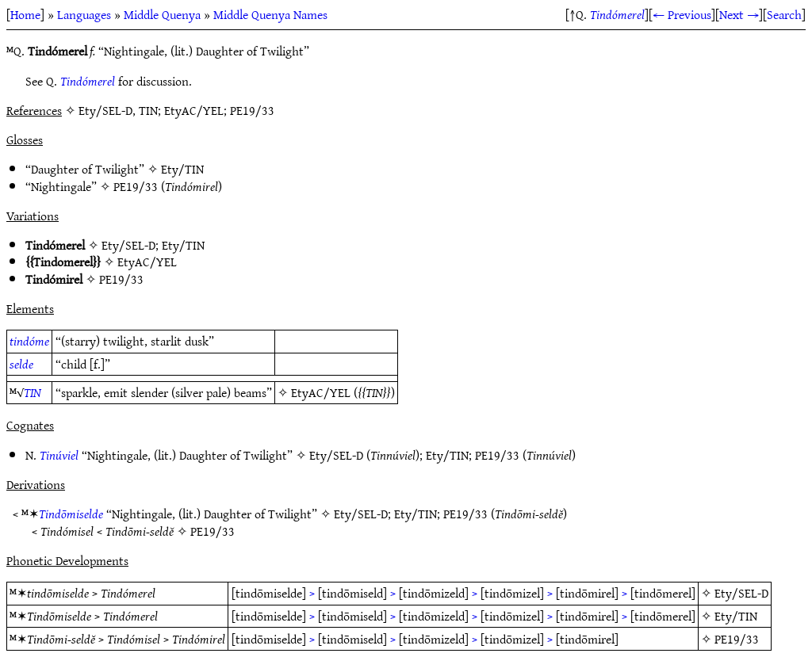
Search (784, 14)
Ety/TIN (182, 169)
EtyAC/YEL (147, 262)
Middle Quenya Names (270, 14)
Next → (739, 14)
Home (25, 14)
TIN (33, 392)
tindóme (29, 341)
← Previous (682, 14)
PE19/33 (136, 186)
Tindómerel (617, 14)
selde (21, 364)
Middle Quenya (162, 14)
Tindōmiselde (71, 514)
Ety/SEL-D (128, 245)
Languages (84, 14)
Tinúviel (59, 455)
